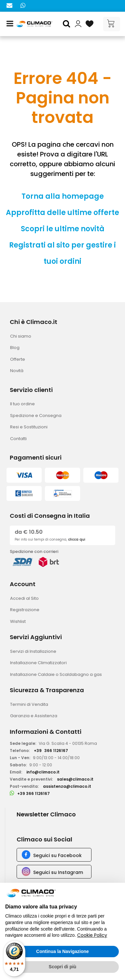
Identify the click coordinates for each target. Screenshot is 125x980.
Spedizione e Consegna (36, 416)
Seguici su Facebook (57, 855)
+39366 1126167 (51, 751)
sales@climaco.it (75, 779)
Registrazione (25, 610)
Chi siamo (21, 336)
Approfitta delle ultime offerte (62, 213)
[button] (67, 24)
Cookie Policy (92, 935)
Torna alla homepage (63, 196)
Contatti (18, 439)
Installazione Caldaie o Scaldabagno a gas (56, 674)
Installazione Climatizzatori (38, 663)
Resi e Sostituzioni (29, 427)
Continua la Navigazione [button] (62, 951)
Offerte (18, 359)
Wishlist (18, 621)
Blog (15, 348)
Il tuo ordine (22, 404)
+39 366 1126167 (34, 793)
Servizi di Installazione (33, 651)
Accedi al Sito (24, 598)
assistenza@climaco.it (67, 786)
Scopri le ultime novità (63, 229)
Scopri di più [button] (63, 967)
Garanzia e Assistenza (34, 716)
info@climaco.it (43, 772)
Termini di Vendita (29, 704)
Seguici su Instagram (58, 872)
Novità (17, 371)
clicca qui (77, 539)
